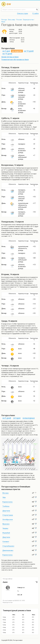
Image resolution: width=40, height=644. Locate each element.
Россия (19, 20)
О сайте (36, 14)
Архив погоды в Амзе (10, 57)
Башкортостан (28, 20)
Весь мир (12, 20)
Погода (4, 20)
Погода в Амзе (6, 560)
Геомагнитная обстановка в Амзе (15, 60)
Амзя (3, 22)
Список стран (23, 14)
